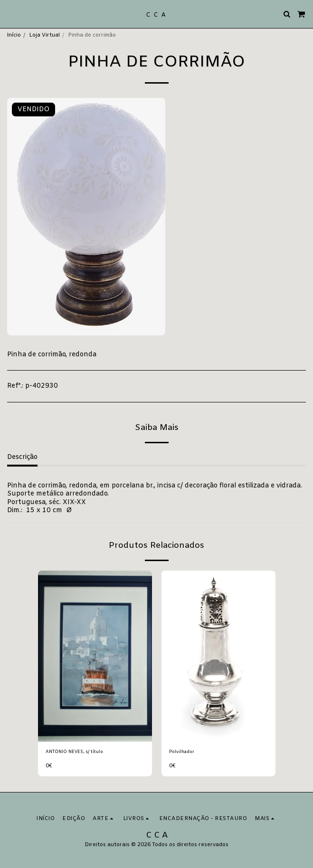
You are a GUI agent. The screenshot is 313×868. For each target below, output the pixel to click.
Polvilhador (182, 752)
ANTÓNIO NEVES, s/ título (74, 752)
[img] (95, 656)
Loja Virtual (44, 35)
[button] (10, 14)
